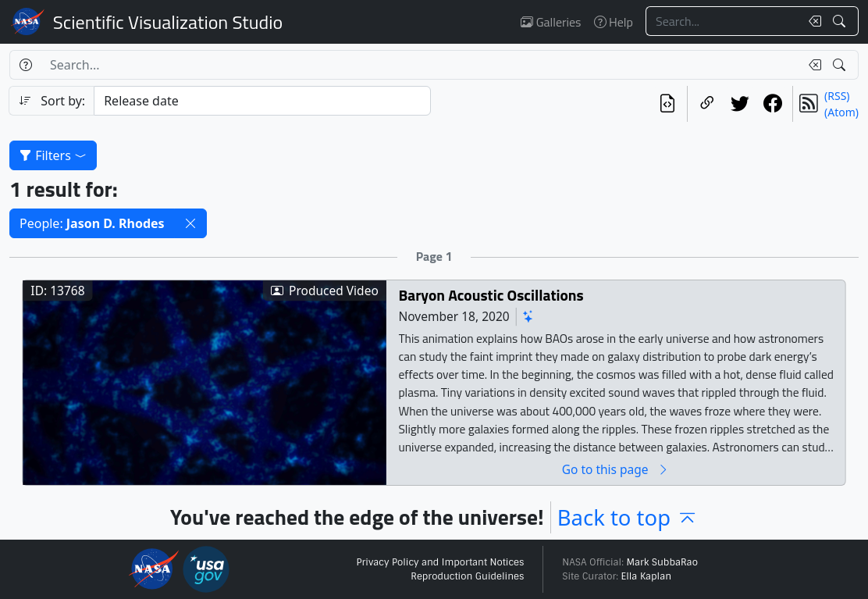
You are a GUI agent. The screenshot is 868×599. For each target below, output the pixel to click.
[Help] (25, 65)
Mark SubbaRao (662, 562)
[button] (190, 223)
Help (614, 22)
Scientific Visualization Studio (168, 22)
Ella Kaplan (647, 576)
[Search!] (841, 21)
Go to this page (616, 469)
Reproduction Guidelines (467, 576)
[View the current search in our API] (667, 104)
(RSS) (837, 96)
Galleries (551, 22)
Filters (53, 155)
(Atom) (841, 112)
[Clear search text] (812, 21)
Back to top (628, 517)
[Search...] (723, 21)
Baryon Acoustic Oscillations (491, 295)
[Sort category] (262, 101)
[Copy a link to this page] (707, 104)
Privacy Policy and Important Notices (440, 562)
